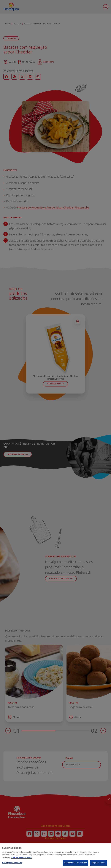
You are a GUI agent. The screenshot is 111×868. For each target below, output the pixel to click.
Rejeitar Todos (99, 863)
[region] (55, 856)
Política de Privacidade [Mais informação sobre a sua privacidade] (21, 857)
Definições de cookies (12, 863)
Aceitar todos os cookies (76, 863)
